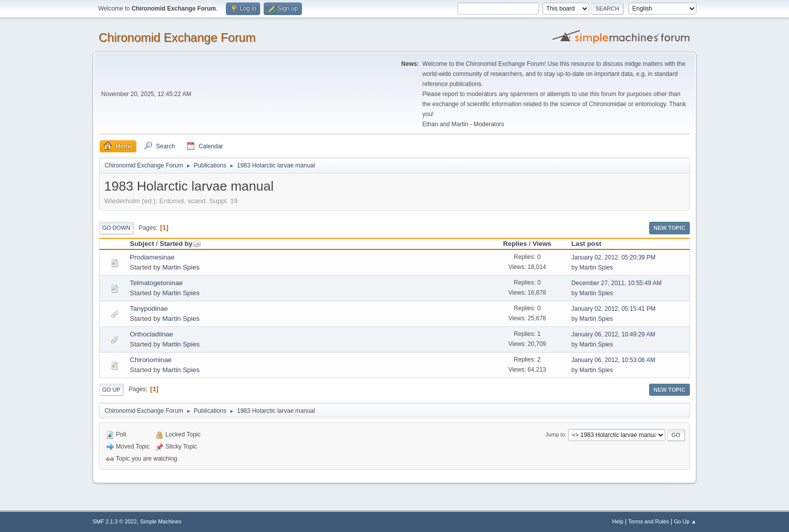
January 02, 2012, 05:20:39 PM (614, 257)
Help (618, 521)
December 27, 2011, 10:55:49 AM (617, 283)
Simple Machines (161, 521)
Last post (586, 244)
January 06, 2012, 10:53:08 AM (614, 360)
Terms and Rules (649, 521)
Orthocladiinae (151, 334)
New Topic (669, 228)
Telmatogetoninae (156, 283)
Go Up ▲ (685, 521)
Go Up (111, 390)
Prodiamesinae (152, 257)
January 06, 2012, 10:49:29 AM (614, 334)
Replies (515, 244)
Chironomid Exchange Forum (177, 37)
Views (542, 244)
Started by (180, 244)
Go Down (116, 228)
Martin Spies (181, 267)
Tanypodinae (149, 308)
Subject (142, 244)
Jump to (555, 434)
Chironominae (151, 360)
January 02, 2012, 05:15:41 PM (614, 309)
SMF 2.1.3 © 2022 (115, 521)
